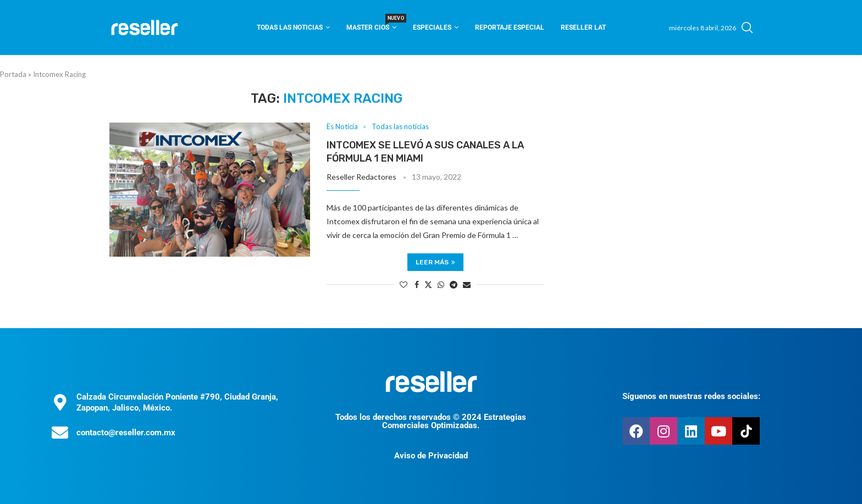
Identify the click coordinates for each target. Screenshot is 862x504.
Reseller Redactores (361, 177)
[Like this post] (404, 284)
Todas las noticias (290, 27)
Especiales (432, 27)
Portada (13, 74)
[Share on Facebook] (417, 284)
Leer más (435, 262)
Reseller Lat (583, 27)
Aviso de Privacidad (431, 456)
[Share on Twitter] (428, 284)
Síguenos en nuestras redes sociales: (691, 396)
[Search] (747, 27)
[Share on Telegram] (454, 284)
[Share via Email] (467, 284)
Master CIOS (371, 24)
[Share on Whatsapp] (441, 284)
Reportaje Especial (510, 27)
